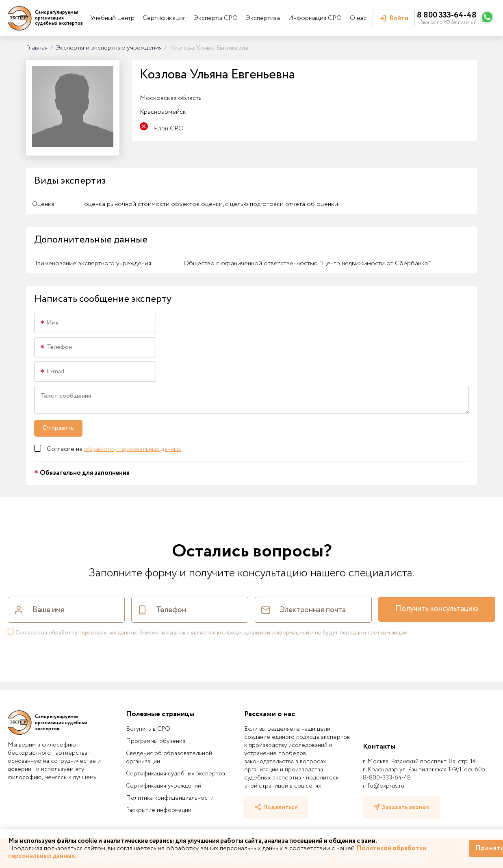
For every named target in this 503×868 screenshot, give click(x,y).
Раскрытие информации (159, 810)
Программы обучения (156, 741)
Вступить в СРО (148, 729)
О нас (358, 18)
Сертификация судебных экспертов (176, 774)
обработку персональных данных (133, 449)
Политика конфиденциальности (170, 798)
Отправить (58, 428)
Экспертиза (263, 18)
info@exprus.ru (384, 786)
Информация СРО (315, 18)
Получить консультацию (437, 609)
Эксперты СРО (216, 18)
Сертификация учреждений (164, 786)
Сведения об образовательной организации (169, 758)
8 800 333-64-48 (447, 15)
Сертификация (164, 18)
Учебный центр (112, 18)
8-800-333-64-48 (387, 778)
